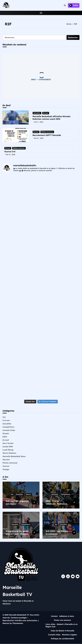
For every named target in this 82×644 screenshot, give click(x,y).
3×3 (4, 417)
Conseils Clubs (9, 430)
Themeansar (18, 623)
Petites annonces (47, 132)
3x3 (12, 494)
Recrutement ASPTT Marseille (47, 135)
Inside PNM (8, 447)
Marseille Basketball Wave (14, 456)
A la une (6, 420)
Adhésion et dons (67, 616)
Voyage (6, 469)
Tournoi (6, 466)
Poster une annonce (63, 620)
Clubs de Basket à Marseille (62, 631)
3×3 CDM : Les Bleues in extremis (57, 533)
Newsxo (6, 623)
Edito (5, 437)
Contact (54, 616)
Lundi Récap (8, 450)
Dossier (6, 433)
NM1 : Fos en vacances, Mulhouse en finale (56, 504)
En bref (46, 113)
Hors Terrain (8, 443)
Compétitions (8, 427)
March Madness (9, 453)
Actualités (37, 113)
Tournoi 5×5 (10, 152)
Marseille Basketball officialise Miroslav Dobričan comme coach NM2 (52, 118)
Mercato (6, 460)
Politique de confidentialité (63, 639)
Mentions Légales (69, 635)
